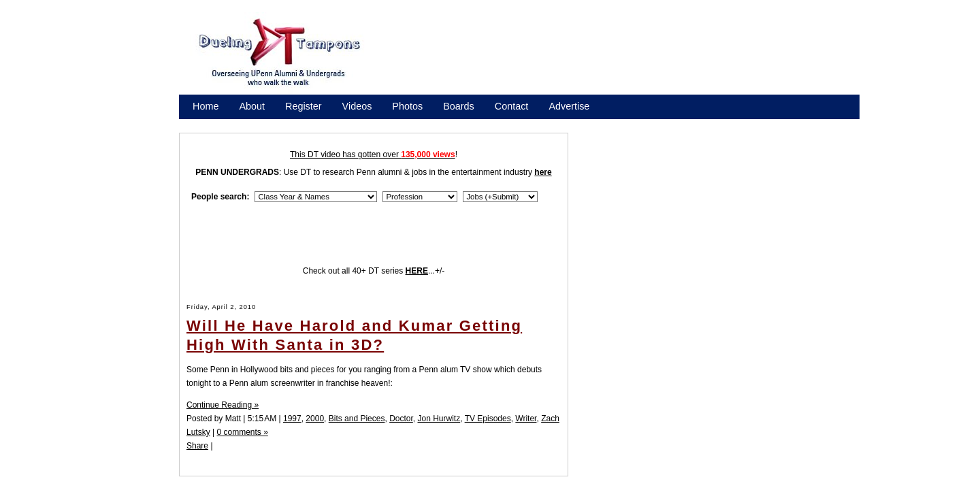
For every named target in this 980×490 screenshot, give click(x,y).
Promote (255, 124)
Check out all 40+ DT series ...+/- (374, 271)
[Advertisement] (626, 56)
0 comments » (242, 432)
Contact (512, 106)
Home (206, 106)
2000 (315, 419)
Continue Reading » (223, 405)
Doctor (401, 419)
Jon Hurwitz (439, 419)
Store (204, 124)
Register (304, 106)
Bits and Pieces (357, 419)
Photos (407, 106)
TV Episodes (488, 419)
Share (197, 446)
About (252, 106)
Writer (526, 419)
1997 (292, 419)
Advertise (569, 106)
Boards (459, 106)
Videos (357, 106)
